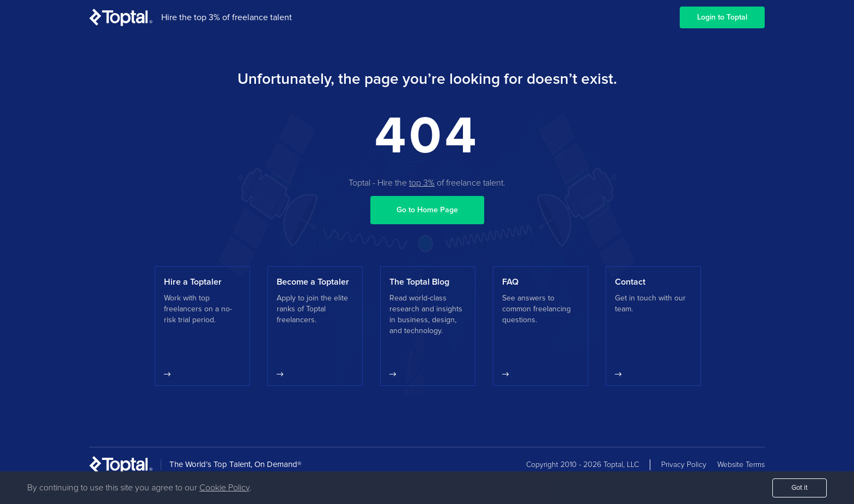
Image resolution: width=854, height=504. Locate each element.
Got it (800, 488)
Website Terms (741, 465)
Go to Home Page (427, 210)
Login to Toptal (722, 17)
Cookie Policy (224, 488)
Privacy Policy (684, 465)
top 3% (422, 183)
